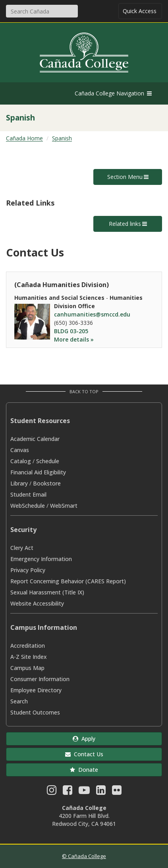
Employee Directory (36, 690)
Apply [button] (84, 739)
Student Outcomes (35, 712)
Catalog (21, 461)
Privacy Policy (28, 570)
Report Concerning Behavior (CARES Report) (68, 581)
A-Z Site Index (29, 657)
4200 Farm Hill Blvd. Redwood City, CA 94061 (84, 820)
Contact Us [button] (84, 754)
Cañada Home (24, 138)
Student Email (28, 494)
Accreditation (28, 646)
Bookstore (47, 483)
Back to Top (84, 391)
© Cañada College (84, 856)
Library (19, 483)
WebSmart (64, 506)
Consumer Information (40, 679)
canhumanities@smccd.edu (92, 314)
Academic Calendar (35, 439)
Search (19, 701)
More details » (74, 339)
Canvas (20, 450)
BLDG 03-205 (71, 331)
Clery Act (22, 548)
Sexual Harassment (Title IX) (47, 592)
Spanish (62, 138)
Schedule (48, 461)
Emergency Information (41, 559)
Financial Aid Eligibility (38, 472)
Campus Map (27, 668)
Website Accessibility (37, 603)
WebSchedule (28, 506)
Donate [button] (84, 770)
